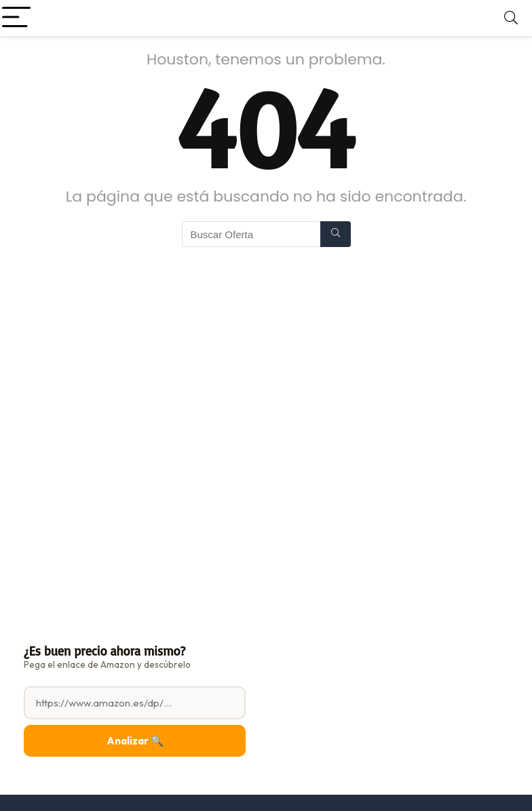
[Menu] (16, 18)
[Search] (511, 18)
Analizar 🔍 (135, 741)
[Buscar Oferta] (336, 234)
